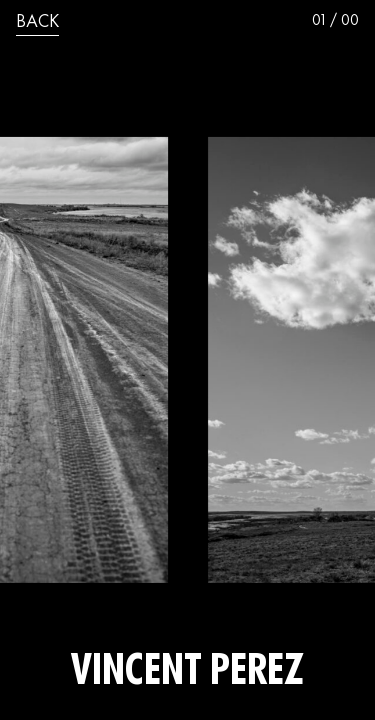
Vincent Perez (187, 674)
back (37, 23)
